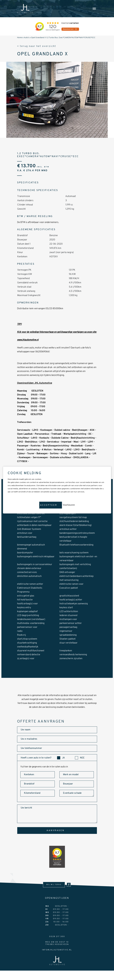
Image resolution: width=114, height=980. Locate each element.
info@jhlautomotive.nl (57, 950)
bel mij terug (54, 885)
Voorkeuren (69, 505)
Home (20, 38)
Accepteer (49, 505)
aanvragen (56, 830)
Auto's (27, 38)
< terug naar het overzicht (37, 46)
